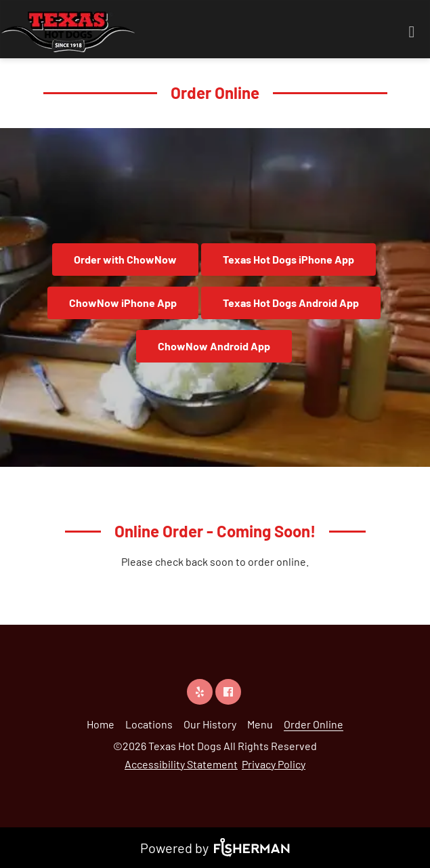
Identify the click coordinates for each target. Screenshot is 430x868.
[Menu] (260, 724)
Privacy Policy (274, 764)
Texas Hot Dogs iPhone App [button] (288, 259)
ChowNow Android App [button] (214, 346)
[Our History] (210, 724)
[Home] (101, 724)
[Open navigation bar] (412, 32)
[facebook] (230, 691)
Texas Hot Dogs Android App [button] (291, 303)
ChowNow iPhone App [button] (123, 303)
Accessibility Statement (181, 764)
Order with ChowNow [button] (125, 259)
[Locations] (149, 724)
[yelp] (201, 691)
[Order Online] (314, 724)
